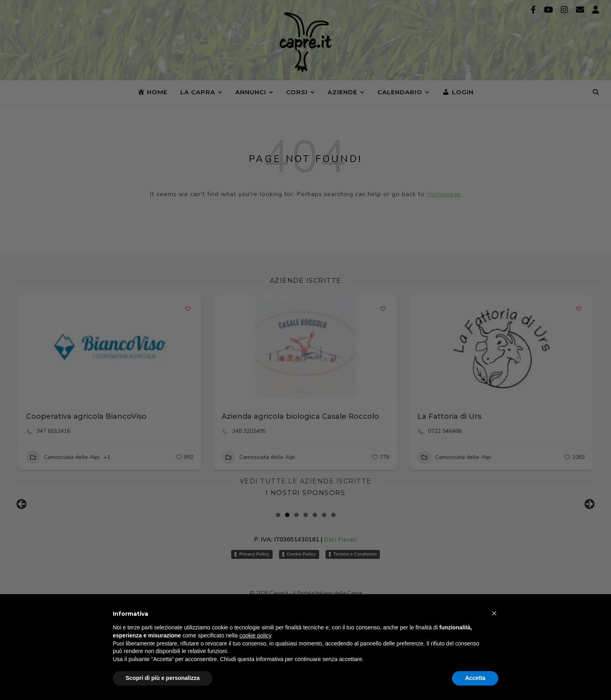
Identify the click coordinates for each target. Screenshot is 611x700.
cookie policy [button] (255, 635)
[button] (494, 613)
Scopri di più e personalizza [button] (163, 678)
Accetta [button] (475, 678)
